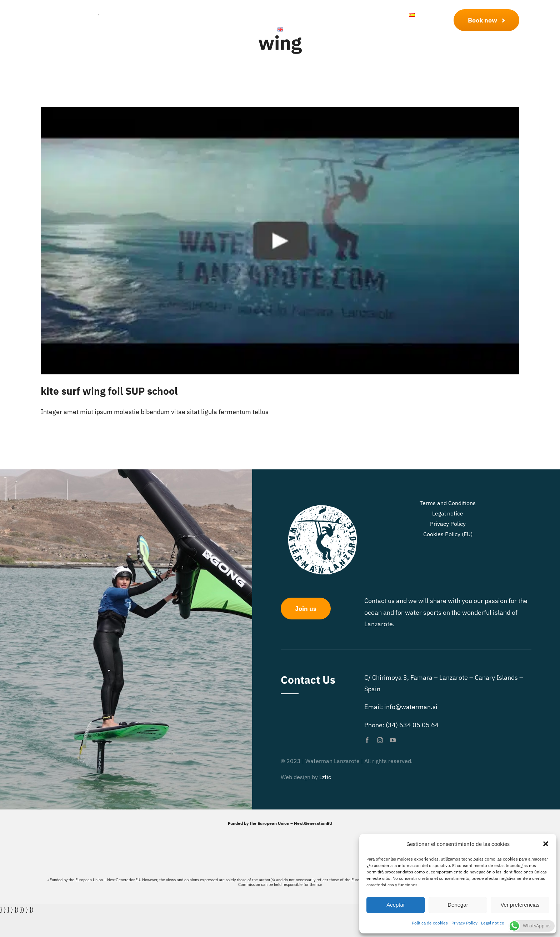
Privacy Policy (464, 923)
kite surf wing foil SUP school (109, 391)
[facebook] (367, 740)
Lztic (325, 777)
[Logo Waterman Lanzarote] (81, 11)
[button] (546, 844)
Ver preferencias (520, 905)
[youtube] (393, 740)
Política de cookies (430, 923)
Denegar (458, 905)
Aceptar (396, 905)
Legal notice (493, 923)
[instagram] (380, 740)
